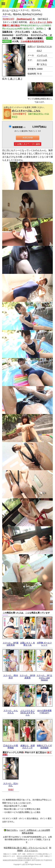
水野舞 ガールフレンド (44, 644)
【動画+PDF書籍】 (35, 38)
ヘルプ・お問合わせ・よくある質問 (35, 830)
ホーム (5, 10)
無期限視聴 (19, 127)
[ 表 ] (11, 79)
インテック (42, 55)
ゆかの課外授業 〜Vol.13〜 (44, 712)
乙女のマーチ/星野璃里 (11, 747)
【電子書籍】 (17, 38)
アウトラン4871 (23, 32)
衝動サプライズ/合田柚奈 (44, 747)
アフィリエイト (31, 851)
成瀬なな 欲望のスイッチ (28, 747)
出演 (31, 46)
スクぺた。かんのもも (11, 712)
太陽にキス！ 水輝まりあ (28, 644)
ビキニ (15, 10)
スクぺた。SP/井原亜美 (27, 677)
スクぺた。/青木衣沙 (11, 677)
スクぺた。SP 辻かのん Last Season (44, 678)
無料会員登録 (28, 833)
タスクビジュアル (39, 35)
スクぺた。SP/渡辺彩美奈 (11, 644)
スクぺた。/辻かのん (11, 784)
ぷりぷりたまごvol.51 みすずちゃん (28, 713)
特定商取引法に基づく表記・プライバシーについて (26, 848)
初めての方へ (11, 830)
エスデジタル (22, 35)
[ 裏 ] (19, 79)
